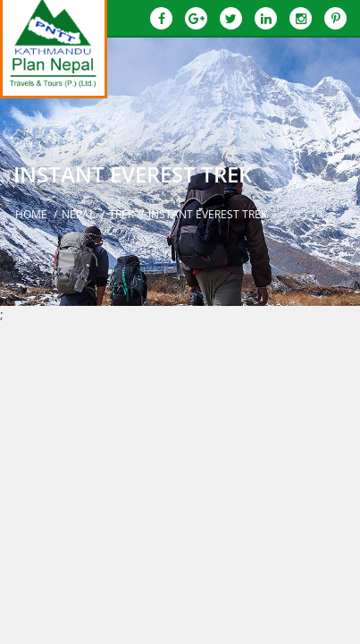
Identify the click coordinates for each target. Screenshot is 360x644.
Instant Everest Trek (208, 214)
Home (31, 214)
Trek (121, 214)
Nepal (78, 214)
